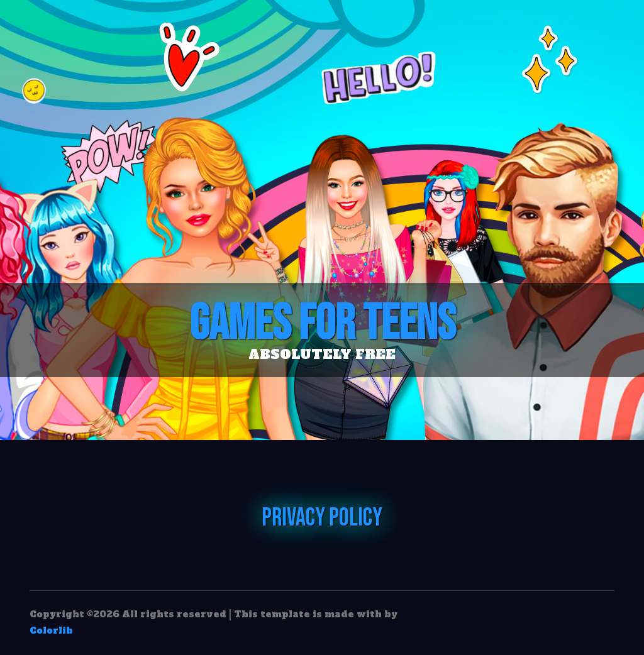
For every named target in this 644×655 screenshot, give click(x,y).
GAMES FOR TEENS (322, 324)
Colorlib (51, 630)
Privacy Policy (322, 518)
